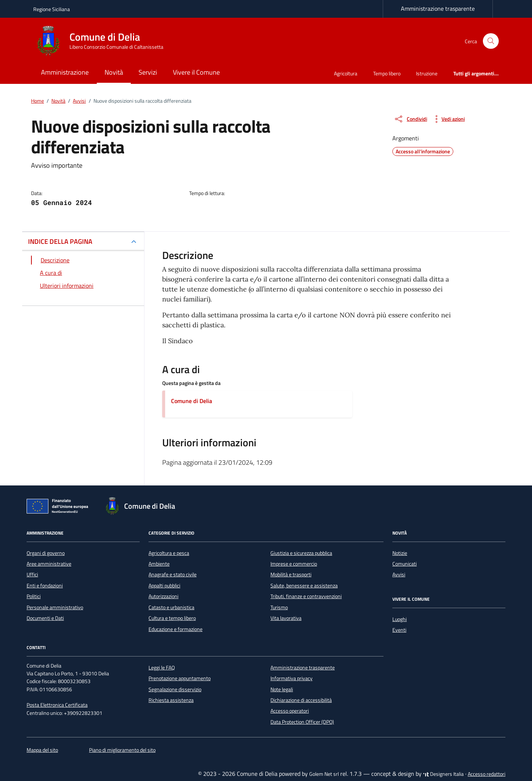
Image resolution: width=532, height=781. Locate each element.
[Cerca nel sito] (491, 41)
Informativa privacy (291, 678)
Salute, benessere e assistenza (304, 586)
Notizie (400, 553)
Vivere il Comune (196, 72)
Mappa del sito (42, 750)
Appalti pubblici (164, 586)
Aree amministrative (49, 564)
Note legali (282, 689)
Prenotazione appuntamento (180, 678)
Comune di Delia (192, 401)
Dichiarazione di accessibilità (301, 700)
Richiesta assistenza (171, 700)
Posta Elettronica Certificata (57, 705)
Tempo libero (387, 73)
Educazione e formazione (175, 629)
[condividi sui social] (410, 119)
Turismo (279, 607)
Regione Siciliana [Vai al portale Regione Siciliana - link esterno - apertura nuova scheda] (52, 9)
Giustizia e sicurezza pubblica (301, 553)
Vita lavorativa (286, 618)
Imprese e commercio (294, 564)
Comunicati (405, 564)
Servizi (148, 72)
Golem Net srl (324, 774)
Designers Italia (443, 774)
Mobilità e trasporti (291, 574)
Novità (114, 72)
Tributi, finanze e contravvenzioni (306, 596)
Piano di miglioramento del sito (122, 750)
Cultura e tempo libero (172, 618)
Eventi (399, 630)
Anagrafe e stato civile (173, 574)
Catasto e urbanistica (171, 607)
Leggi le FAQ (162, 668)
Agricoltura (346, 73)
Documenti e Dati (45, 618)
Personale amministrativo (55, 607)
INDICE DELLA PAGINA (60, 241)
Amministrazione (65, 72)
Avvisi (399, 574)
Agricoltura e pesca (169, 553)
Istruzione (427, 73)
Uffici (32, 574)
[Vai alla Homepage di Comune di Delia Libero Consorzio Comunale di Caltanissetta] (103, 41)
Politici (34, 596)
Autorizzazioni (163, 596)
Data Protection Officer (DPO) (302, 722)
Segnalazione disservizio (175, 689)
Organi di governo (46, 553)
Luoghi (400, 619)
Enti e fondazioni (45, 586)
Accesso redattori (487, 774)
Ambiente (159, 564)
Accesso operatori (290, 711)
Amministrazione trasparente (438, 8)
